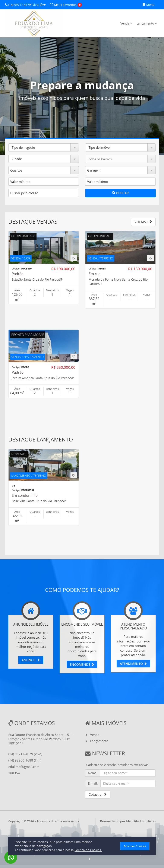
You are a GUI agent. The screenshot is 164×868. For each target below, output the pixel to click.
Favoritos (63, 5)
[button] (44, 147)
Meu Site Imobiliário (141, 821)
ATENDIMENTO (133, 664)
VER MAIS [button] (143, 222)
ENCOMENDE (82, 664)
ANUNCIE (31, 660)
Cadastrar (98, 794)
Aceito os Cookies (135, 846)
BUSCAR (120, 193)
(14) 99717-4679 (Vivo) (25, 5)
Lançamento (147, 23)
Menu (149, 5)
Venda (126, 23)
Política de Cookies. (88, 850)
